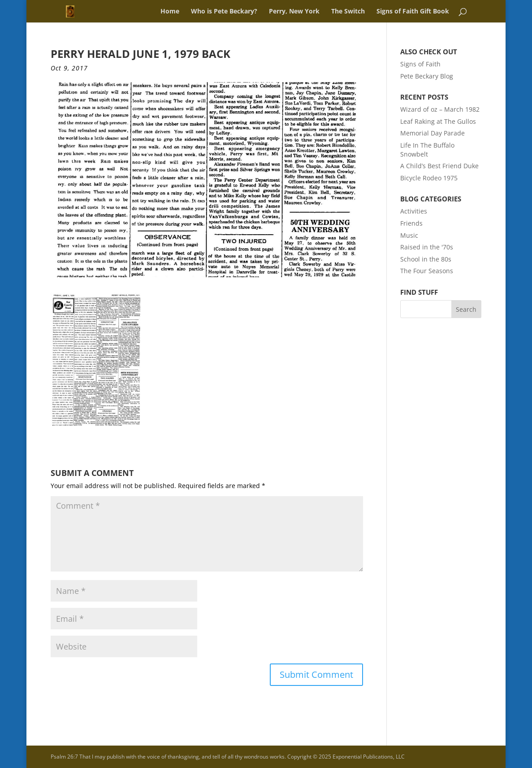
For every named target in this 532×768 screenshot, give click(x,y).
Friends (411, 223)
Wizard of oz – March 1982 (440, 109)
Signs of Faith (420, 64)
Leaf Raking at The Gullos (438, 121)
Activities (414, 211)
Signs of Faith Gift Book (413, 12)
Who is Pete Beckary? (224, 12)
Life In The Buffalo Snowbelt (427, 150)
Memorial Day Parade (433, 133)
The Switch (348, 12)
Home (170, 12)
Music (409, 235)
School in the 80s (426, 259)
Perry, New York (294, 12)
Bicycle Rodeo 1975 (429, 178)
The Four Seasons (427, 271)
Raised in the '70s (427, 247)
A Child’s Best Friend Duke (439, 166)
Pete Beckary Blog (427, 76)
